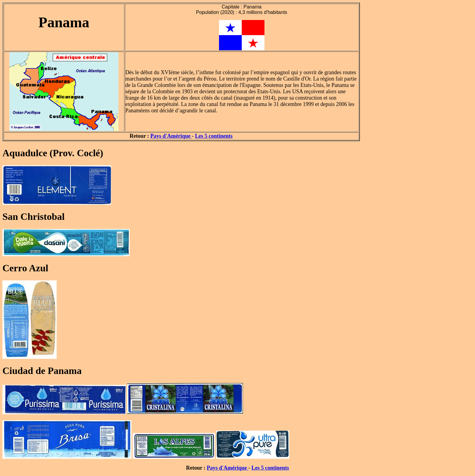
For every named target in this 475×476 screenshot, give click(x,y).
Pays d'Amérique (171, 136)
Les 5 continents (214, 136)
